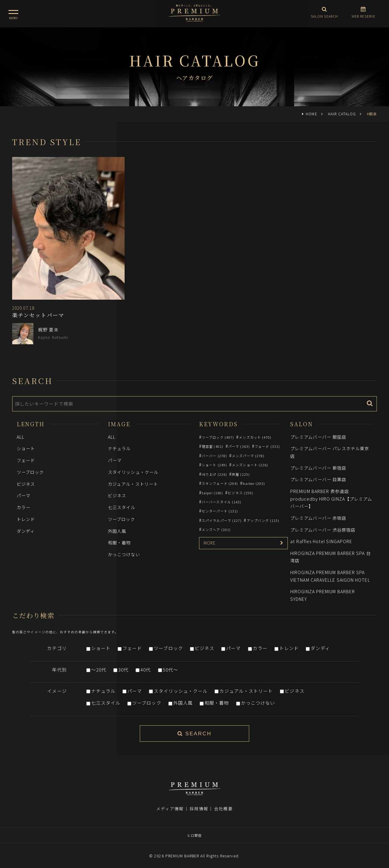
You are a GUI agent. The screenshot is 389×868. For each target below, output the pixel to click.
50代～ (170, 670)
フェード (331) (267, 446)
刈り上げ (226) (214, 474)
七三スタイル (122, 507)
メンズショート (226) (250, 465)
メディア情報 (170, 805)
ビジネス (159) (241, 493)
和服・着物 (119, 542)
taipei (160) (212, 493)
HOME (311, 114)
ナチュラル (119, 448)
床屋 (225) (241, 474)
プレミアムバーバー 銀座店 (318, 437)
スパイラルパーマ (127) (222, 520)
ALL (21, 437)
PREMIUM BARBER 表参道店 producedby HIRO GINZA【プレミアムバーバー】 (331, 499)
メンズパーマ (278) (248, 456)
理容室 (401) (213, 446)
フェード (26, 460)
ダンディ (26, 531)
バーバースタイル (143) (222, 502)
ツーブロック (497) (218, 437)
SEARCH (194, 734)
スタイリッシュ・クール (133, 472)
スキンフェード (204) (220, 483)
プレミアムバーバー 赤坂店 (318, 518)
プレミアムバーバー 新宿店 (318, 468)
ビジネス (26, 484)
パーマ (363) (239, 446)
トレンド (26, 519)
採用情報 (199, 805)
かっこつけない (124, 554)
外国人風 (117, 531)
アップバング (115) (263, 520)
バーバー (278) (214, 456)
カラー (24, 507)
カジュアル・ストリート (133, 484)
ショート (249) (214, 465)
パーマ (24, 495)
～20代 (99, 670)
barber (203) (254, 483)
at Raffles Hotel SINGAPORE (321, 541)
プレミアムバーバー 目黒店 (318, 479)
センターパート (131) (220, 511)
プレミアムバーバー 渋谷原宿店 (323, 530)
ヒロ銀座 (194, 831)
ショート (26, 448)
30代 (123, 670)
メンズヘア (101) (216, 529)
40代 (146, 670)
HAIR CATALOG (342, 114)
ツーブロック (30, 472)
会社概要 (223, 805)
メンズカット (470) (255, 437)
